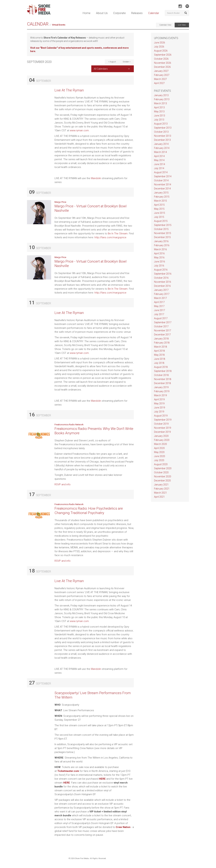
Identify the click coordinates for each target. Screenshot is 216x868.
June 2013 (160, 116)
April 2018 (159, 351)
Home (86, 13)
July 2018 (159, 363)
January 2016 (161, 241)
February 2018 (162, 343)
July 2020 (159, 460)
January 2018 (161, 339)
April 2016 (159, 253)
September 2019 (163, 420)
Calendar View (165, 25)
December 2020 (162, 481)
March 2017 (160, 298)
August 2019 (161, 416)
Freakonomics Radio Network (69, 425)
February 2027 (162, 75)
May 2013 (159, 112)
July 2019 (159, 412)
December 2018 (162, 383)
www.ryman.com (79, 130)
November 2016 (163, 282)
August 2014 (161, 172)
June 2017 (160, 310)
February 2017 (162, 294)
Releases (137, 13)
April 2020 (159, 448)
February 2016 (162, 245)
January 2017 (161, 290)
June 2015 (160, 213)
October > (127, 62)
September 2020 (163, 468)
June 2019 (160, 408)
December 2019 (162, 432)
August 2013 (161, 124)
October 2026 (161, 59)
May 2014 (159, 160)
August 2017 (161, 318)
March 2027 (160, 79)
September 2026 (163, 55)
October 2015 (161, 229)
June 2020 (160, 456)
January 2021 (161, 485)
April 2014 (159, 156)
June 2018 (160, 359)
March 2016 (160, 249)
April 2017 (159, 302)
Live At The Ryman (69, 90)
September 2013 (163, 128)
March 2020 (160, 444)
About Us (102, 13)
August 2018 (161, 367)
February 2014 (162, 148)
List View (182, 25)
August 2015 (161, 221)
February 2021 (162, 489)
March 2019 (160, 395)
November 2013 (163, 136)
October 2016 (161, 278)
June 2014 (160, 164)
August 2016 (161, 270)
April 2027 (159, 83)
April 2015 (159, 205)
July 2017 (159, 314)
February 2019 (162, 391)
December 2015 (162, 237)
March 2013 (160, 103)
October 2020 (161, 472)
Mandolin (96, 178)
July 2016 (159, 266)
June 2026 (160, 43)
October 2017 (161, 326)
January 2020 (161, 436)
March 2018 (160, 347)
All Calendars (101, 69)
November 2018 (163, 379)
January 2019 (161, 387)
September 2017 (163, 322)
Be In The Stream (118, 234)
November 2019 (163, 428)
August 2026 (161, 51)
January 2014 (161, 144)
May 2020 (159, 452)
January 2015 (161, 193)
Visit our (35, 48)
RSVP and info (63, 484)
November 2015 (163, 233)
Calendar (154, 13)
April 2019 (159, 399)
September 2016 (163, 274)
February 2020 (162, 440)
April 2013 (159, 107)
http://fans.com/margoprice (111, 237)
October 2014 (161, 180)
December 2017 (162, 335)
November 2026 (163, 63)
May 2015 (159, 209)
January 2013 (161, 95)
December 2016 (162, 286)
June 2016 (160, 262)
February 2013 (162, 99)
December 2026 (162, 67)
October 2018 (161, 375)
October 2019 (161, 424)
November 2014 (163, 185)
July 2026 (159, 47)
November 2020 (163, 476)
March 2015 (160, 201)
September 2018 (163, 371)
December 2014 (162, 189)
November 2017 (163, 331)
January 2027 (161, 71)
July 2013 (159, 120)
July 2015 (159, 217)
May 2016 (159, 258)
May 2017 (159, 306)
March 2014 (160, 152)
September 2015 (163, 225)
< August (112, 62)
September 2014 (163, 176)
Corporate (119, 13)
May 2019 (159, 404)
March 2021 (160, 493)
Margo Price (60, 202)
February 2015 (162, 197)
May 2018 (159, 355)
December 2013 (162, 140)
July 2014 (159, 168)
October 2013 (161, 132)
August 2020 (161, 464)
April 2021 (159, 497)
